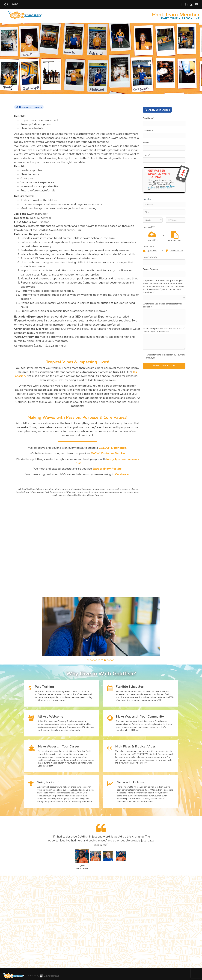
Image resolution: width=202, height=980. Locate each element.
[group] (101, 627)
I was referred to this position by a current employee (164, 356)
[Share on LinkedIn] (186, 4)
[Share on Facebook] (182, 4)
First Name (148, 118)
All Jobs (11, 4)
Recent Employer (151, 269)
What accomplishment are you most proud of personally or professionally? (164, 330)
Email (146, 143)
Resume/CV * (149, 227)
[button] (88, 660)
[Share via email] (197, 4)
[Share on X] (191, 4)
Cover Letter (149, 247)
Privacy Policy (165, 188)
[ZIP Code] (176, 220)
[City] (164, 212)
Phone (146, 155)
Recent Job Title (150, 257)
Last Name (148, 131)
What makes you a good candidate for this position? (162, 305)
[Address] (164, 205)
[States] (153, 220)
